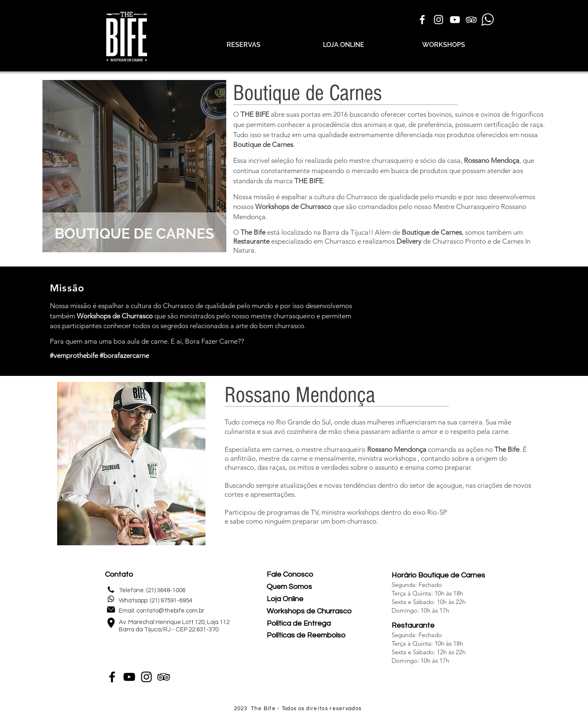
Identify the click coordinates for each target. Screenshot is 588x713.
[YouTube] (129, 677)
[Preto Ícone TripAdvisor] (164, 677)
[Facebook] (112, 677)
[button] (134, 166)
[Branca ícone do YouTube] (455, 20)
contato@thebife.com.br (170, 611)
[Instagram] (146, 677)
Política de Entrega (299, 623)
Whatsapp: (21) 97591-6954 (156, 601)
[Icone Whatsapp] (488, 20)
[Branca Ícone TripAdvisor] (471, 20)
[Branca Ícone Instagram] (439, 20)
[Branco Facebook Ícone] (422, 20)
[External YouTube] (454, 320)
